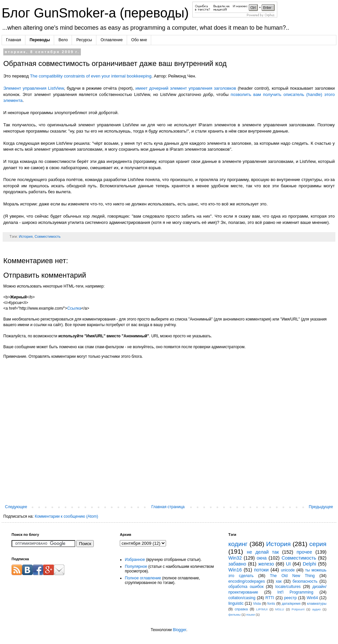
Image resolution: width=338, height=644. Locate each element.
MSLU (280, 609)
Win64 (312, 598)
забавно (237, 564)
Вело (63, 40)
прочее (304, 552)
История (26, 236)
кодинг (238, 544)
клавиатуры (317, 603)
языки (251, 614)
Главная (14, 40)
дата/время (291, 603)
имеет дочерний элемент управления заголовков (186, 88)
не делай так (263, 552)
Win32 (235, 558)
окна (262, 558)
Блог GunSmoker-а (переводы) (97, 13)
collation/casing (242, 598)
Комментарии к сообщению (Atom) (66, 516)
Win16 (235, 570)
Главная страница (168, 507)
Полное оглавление (143, 578)
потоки (261, 570)
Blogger (179, 630)
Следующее (16, 507)
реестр (290, 598)
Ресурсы (84, 40)
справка (241, 609)
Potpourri (298, 609)
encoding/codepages (247, 581)
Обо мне (139, 40)
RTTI (270, 598)
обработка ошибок (246, 587)
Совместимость (48, 236)
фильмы (235, 614)
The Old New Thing (292, 576)
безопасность (305, 581)
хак (279, 581)
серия (318, 544)
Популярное (136, 567)
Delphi (309, 564)
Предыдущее (321, 507)
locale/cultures (288, 587)
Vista (257, 603)
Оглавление (112, 40)
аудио (317, 609)
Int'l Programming (295, 592)
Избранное (135, 560)
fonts (271, 603)
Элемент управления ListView (34, 88)
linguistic (236, 603)
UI (288, 564)
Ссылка (74, 308)
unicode (288, 570)
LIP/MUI (262, 609)
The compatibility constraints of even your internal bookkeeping (91, 76)
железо (266, 564)
